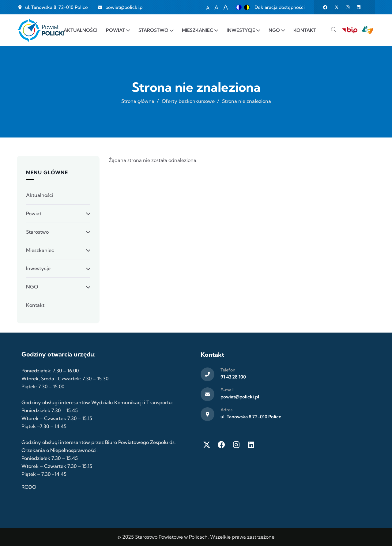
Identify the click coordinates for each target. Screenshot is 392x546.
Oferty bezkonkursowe (188, 101)
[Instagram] (236, 445)
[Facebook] (221, 445)
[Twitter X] (207, 445)
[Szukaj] (334, 30)
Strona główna (138, 101)
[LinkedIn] (251, 445)
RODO (29, 487)
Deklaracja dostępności (280, 7)
